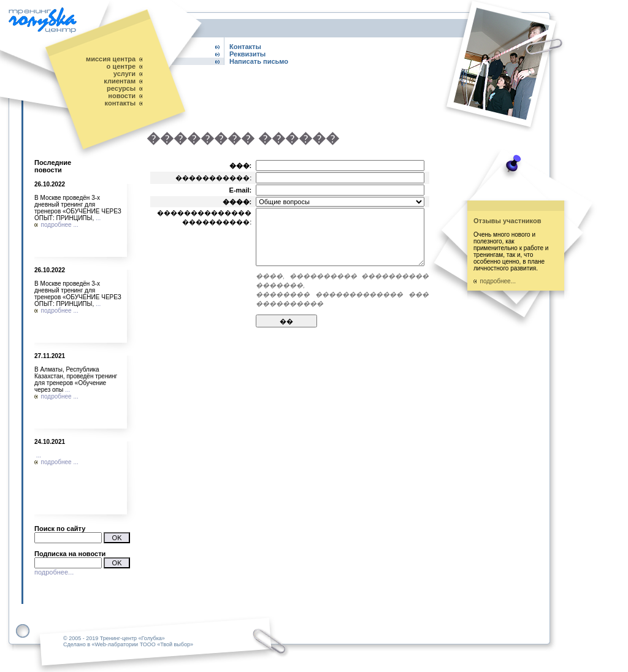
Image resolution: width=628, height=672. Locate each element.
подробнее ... (56, 225)
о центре (121, 66)
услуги (124, 74)
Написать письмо (259, 61)
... (98, 218)
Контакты (245, 47)
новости (122, 96)
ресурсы (121, 88)
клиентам (120, 81)
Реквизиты (247, 54)
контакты (121, 103)
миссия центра (111, 59)
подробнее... (54, 572)
